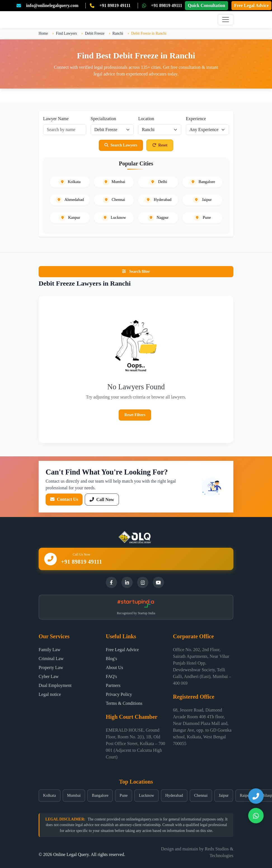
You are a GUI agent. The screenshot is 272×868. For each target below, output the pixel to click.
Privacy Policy (119, 694)
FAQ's (111, 676)
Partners (113, 685)
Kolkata (50, 795)
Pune (124, 795)
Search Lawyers (121, 145)
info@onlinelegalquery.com (52, 5)
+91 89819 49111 (115, 5)
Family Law (50, 650)
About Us (114, 667)
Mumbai (74, 795)
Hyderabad (174, 795)
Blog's (111, 659)
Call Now (102, 500)
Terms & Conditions (124, 703)
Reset (160, 145)
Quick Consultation (207, 5)
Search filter (136, 271)
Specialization (103, 119)
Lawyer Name (56, 119)
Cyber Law (49, 676)
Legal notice (50, 694)
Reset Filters (135, 415)
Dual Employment (55, 685)
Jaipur (224, 795)
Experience (196, 119)
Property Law (51, 667)
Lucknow (146, 795)
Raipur (245, 795)
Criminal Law (51, 659)
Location (146, 119)
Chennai (201, 795)
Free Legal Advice (251, 5)
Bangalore (100, 795)
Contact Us (64, 499)
